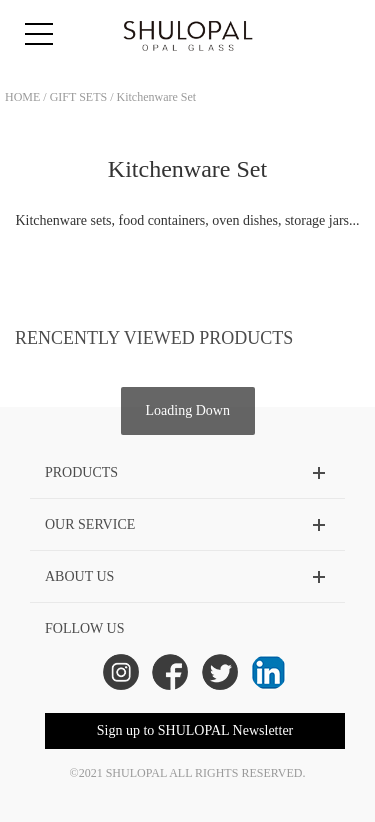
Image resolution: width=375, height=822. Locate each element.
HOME (22, 97)
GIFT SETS (78, 97)
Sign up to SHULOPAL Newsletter (195, 730)
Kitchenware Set (157, 97)
